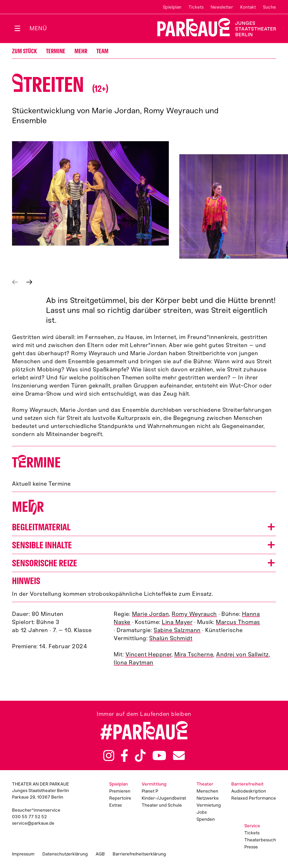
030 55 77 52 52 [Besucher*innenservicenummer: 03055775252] (29, 817)
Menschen (207, 791)
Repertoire (120, 798)
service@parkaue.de (33, 823)
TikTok (140, 756)
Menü (38, 28)
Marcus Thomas (238, 622)
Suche (269, 7)
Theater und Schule (162, 805)
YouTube (159, 756)
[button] (144, 527)
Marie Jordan (150, 614)
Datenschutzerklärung (65, 854)
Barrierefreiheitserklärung (139, 854)
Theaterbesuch (260, 840)
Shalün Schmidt (171, 638)
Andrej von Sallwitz (243, 654)
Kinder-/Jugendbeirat (164, 798)
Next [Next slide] (29, 282)
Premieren (120, 791)
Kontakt (248, 7)
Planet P (150, 791)
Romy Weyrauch (194, 614)
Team (102, 51)
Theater (205, 784)
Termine (56, 51)
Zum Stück (24, 51)
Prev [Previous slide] (15, 282)
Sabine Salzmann (177, 630)
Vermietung (209, 805)
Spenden (206, 819)
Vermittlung (154, 784)
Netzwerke (208, 798)
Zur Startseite (213, 27)
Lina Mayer (177, 622)
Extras (116, 805)
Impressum (23, 854)
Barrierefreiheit (247, 784)
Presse (251, 847)
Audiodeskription (249, 791)
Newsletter (222, 7)
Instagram (109, 756)
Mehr (81, 51)
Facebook (124, 756)
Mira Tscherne (194, 654)
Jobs (202, 812)
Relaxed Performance (254, 798)
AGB (100, 854)
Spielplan (172, 7)
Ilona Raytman (134, 662)
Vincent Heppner (148, 654)
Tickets (196, 7)
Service (252, 826)
